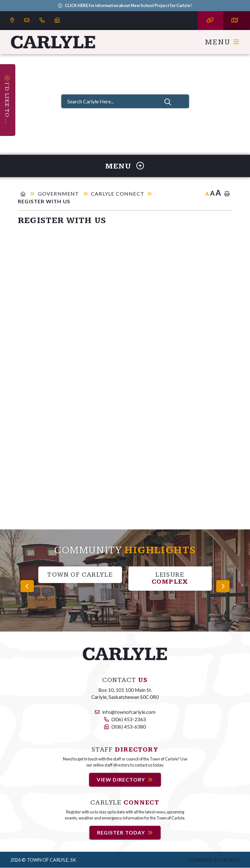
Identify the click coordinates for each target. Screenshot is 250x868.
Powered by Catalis (214, 860)
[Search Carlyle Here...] (125, 101)
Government (59, 194)
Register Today (121, 832)
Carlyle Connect (118, 194)
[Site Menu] (125, 166)
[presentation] (27, 586)
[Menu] (222, 42)
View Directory (121, 779)
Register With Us (44, 201)
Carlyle (53, 42)
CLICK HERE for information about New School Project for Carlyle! (128, 5)
